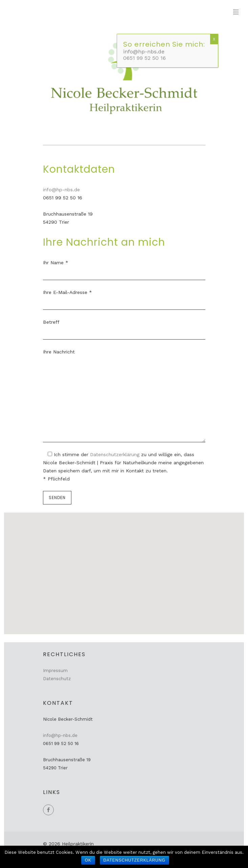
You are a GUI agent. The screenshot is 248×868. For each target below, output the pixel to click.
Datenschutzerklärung (116, 454)
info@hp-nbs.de (61, 190)
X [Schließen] (214, 39)
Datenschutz (57, 679)
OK (88, 860)
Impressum (55, 671)
